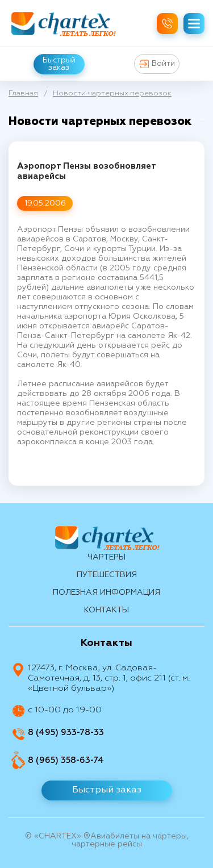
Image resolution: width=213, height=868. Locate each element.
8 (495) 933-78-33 (66, 733)
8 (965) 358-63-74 (66, 760)
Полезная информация (106, 592)
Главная (23, 93)
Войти (157, 64)
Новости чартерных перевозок (112, 93)
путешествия (107, 575)
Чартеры (106, 557)
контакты (106, 610)
